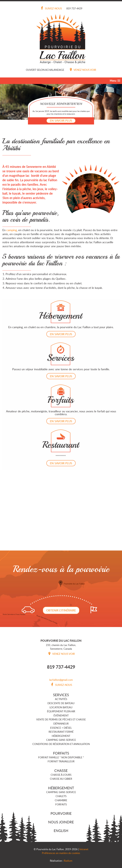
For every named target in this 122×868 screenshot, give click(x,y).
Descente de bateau (61, 703)
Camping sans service (61, 740)
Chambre (61, 800)
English (61, 831)
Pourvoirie (61, 813)
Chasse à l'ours (61, 775)
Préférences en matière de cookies (61, 853)
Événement (61, 715)
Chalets (61, 796)
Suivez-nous (51, 8)
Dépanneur (61, 724)
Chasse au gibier (61, 779)
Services (61, 695)
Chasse (61, 770)
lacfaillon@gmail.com (61, 680)
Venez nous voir (82, 70)
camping (12, 230)
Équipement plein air (61, 711)
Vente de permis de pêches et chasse (61, 719)
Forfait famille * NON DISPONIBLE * (61, 757)
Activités (61, 699)
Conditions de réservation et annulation (61, 744)
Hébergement (61, 736)
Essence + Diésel (61, 728)
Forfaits (61, 753)
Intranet (84, 849)
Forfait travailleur (61, 761)
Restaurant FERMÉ (61, 732)
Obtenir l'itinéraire (61, 610)
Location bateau (61, 707)
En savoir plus (61, 120)
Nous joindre (61, 822)
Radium (68, 861)
